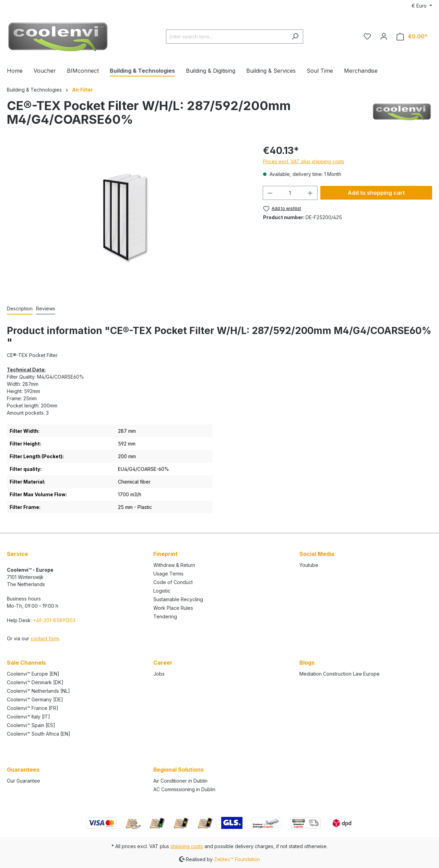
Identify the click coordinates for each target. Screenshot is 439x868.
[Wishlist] (367, 36)
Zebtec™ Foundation (237, 859)
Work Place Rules (173, 608)
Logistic (162, 591)
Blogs (307, 663)
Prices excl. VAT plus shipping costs (304, 161)
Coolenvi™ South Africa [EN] (39, 734)
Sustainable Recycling (178, 599)
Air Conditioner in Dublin (180, 781)
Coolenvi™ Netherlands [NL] (38, 691)
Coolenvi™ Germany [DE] (35, 699)
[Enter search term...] (227, 37)
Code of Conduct (173, 582)
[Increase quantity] (310, 193)
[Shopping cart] (412, 37)
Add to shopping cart (376, 193)
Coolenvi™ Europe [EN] (33, 674)
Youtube (309, 565)
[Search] (295, 37)
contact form (45, 638)
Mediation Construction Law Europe (340, 674)
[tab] (20, 309)
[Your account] (384, 36)
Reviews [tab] (46, 308)
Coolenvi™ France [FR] (33, 708)
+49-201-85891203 (54, 620)
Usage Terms (168, 574)
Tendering (165, 616)
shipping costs (187, 846)
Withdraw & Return (174, 565)
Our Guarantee (23, 781)
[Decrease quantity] (270, 193)
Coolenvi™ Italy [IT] (28, 717)
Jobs (159, 674)
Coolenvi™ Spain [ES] (31, 725)
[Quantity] (290, 193)
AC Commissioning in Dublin (184, 789)
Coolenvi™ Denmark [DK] (35, 682)
